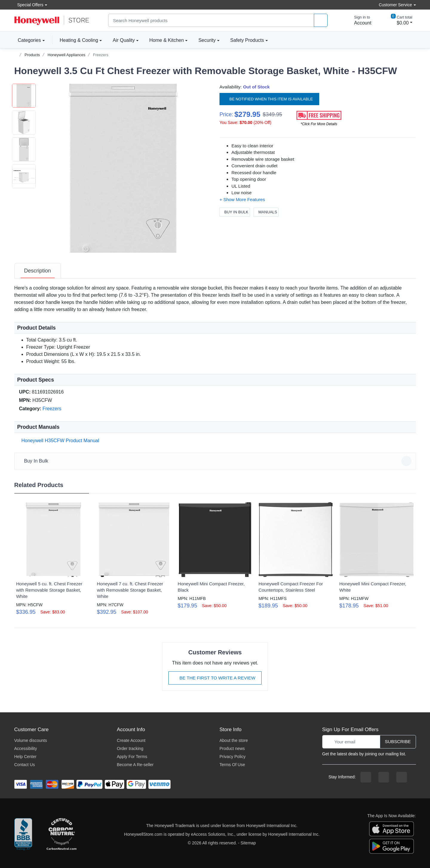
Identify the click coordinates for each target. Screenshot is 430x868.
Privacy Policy (232, 757)
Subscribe (398, 741)
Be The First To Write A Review (215, 678)
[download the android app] (391, 846)
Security (207, 40)
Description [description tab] (38, 271)
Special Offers (29, 5)
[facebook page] (366, 777)
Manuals (266, 212)
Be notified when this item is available (269, 99)
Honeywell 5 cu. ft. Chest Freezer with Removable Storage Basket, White (49, 590)
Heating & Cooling (79, 40)
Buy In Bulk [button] (216, 461)
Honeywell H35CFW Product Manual (59, 441)
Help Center (26, 757)
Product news (232, 748)
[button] (123, 168)
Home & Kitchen (167, 40)
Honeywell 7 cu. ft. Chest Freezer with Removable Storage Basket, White (130, 590)
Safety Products (247, 40)
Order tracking (130, 748)
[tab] (38, 271)
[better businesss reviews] (23, 835)
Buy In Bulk (235, 212)
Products (32, 55)
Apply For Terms (132, 757)
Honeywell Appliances (66, 55)
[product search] (321, 20)
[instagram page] (384, 777)
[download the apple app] (391, 829)
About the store (234, 740)
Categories (28, 40)
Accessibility (26, 748)
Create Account (131, 740)
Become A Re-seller (135, 765)
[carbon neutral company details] (62, 835)
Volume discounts (31, 740)
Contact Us (25, 765)
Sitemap (248, 843)
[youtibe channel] (402, 777)
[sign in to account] (359, 20)
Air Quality (124, 40)
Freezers (100, 55)
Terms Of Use (232, 765)
